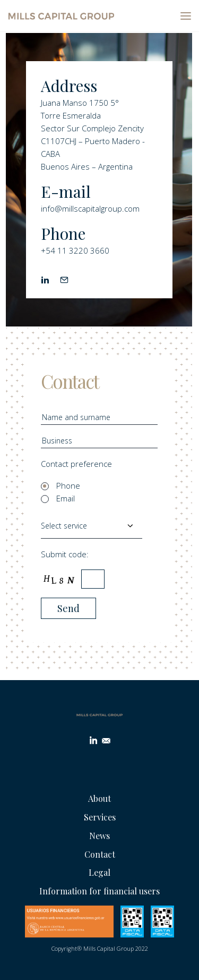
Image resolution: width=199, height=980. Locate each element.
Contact (100, 854)
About (99, 798)
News (99, 836)
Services (100, 817)
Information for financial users (99, 891)
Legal (99, 872)
